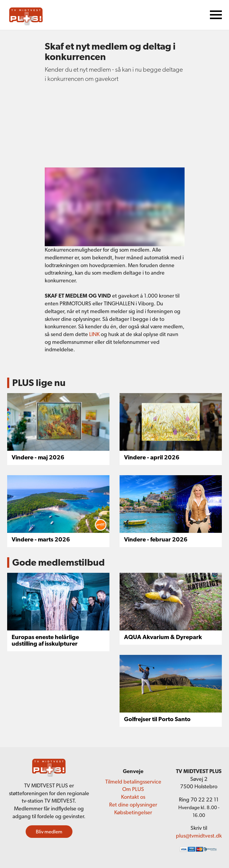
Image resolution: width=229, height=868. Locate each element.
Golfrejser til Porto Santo (157, 719)
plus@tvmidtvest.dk (199, 836)
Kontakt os (133, 797)
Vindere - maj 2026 (38, 457)
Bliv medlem (49, 832)
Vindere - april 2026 (152, 457)
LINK (95, 334)
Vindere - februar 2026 (156, 539)
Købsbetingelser (133, 812)
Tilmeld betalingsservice (133, 782)
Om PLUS (133, 789)
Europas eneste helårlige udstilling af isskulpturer (45, 640)
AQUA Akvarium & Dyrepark (163, 637)
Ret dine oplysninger (133, 805)
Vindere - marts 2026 (41, 539)
